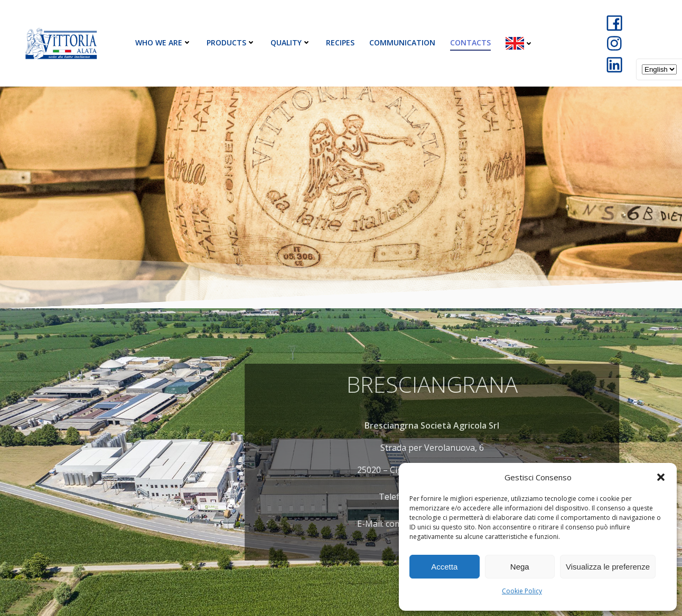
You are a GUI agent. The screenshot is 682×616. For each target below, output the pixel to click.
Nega (520, 567)
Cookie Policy (522, 591)
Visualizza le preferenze (608, 567)
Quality (291, 42)
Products (231, 42)
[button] (661, 477)
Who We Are (164, 42)
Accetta (444, 567)
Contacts (470, 42)
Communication (402, 42)
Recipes (340, 42)
